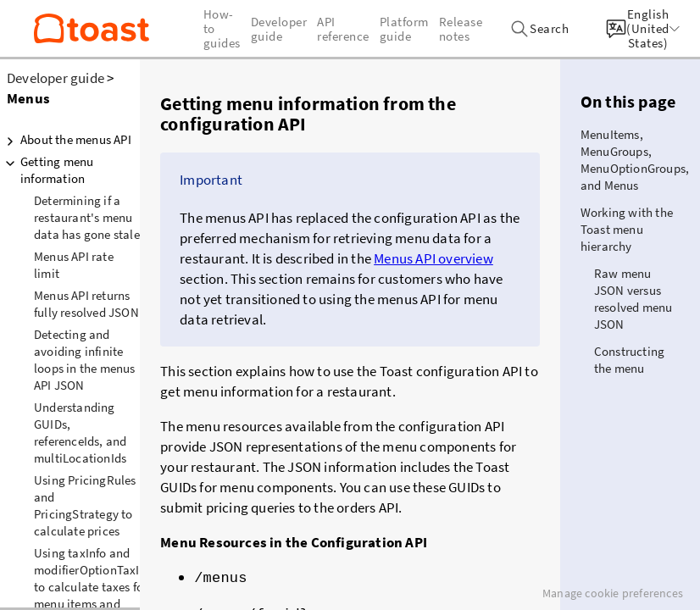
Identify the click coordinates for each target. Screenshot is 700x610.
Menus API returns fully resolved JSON (86, 304)
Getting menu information (47, 170)
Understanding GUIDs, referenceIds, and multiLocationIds (80, 433)
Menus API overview (433, 258)
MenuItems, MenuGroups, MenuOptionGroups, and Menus (635, 160)
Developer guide (56, 78)
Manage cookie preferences (613, 593)
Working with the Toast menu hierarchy (627, 229)
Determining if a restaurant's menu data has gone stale (87, 217)
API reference (343, 29)
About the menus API (66, 140)
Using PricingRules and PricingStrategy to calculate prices (85, 505)
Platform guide (404, 29)
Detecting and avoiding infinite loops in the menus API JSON (85, 360)
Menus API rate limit (74, 265)
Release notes (461, 29)
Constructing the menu (629, 360)
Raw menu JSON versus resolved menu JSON (633, 299)
